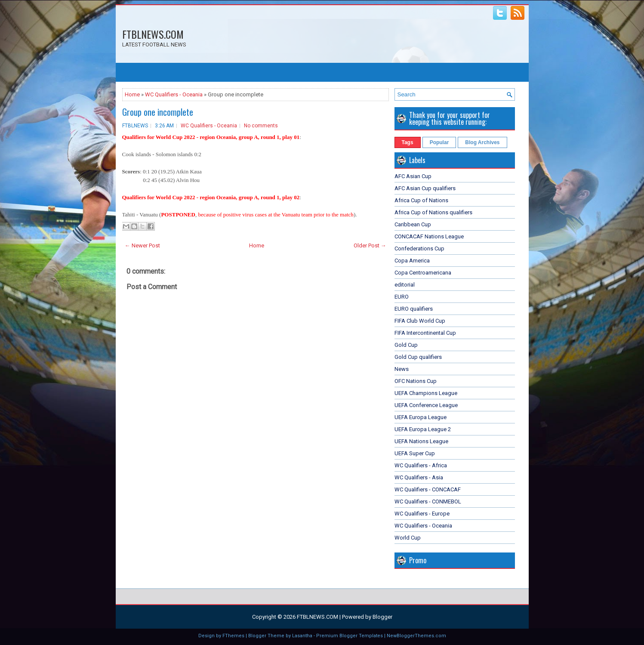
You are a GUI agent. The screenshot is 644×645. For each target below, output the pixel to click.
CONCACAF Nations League (429, 236)
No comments (261, 126)
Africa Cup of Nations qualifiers (433, 212)
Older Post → (370, 245)
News (402, 369)
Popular (439, 142)
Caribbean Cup (413, 224)
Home (132, 94)
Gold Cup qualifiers (418, 357)
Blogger (382, 617)
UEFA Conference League (426, 405)
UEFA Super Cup (415, 453)
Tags (408, 142)
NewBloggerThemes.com (416, 636)
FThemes (233, 636)
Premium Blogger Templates (350, 636)
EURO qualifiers (414, 309)
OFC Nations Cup (416, 381)
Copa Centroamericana (423, 273)
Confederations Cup (419, 248)
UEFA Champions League (426, 393)
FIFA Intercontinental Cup (425, 333)
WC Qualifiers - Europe (422, 514)
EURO (402, 297)
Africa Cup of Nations (421, 200)
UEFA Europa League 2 (423, 429)
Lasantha (302, 636)
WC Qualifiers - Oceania (174, 94)
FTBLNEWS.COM (153, 34)
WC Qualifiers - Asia (419, 477)
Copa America (412, 261)
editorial (405, 285)
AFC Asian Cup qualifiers (425, 188)
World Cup (408, 538)
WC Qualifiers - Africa (421, 465)
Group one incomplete (158, 112)
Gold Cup (406, 345)
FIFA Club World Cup (420, 321)
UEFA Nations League (421, 441)
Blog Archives (482, 142)
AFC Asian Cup (413, 176)
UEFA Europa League (421, 417)
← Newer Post (142, 245)
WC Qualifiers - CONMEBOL (428, 501)
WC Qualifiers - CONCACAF (428, 489)
